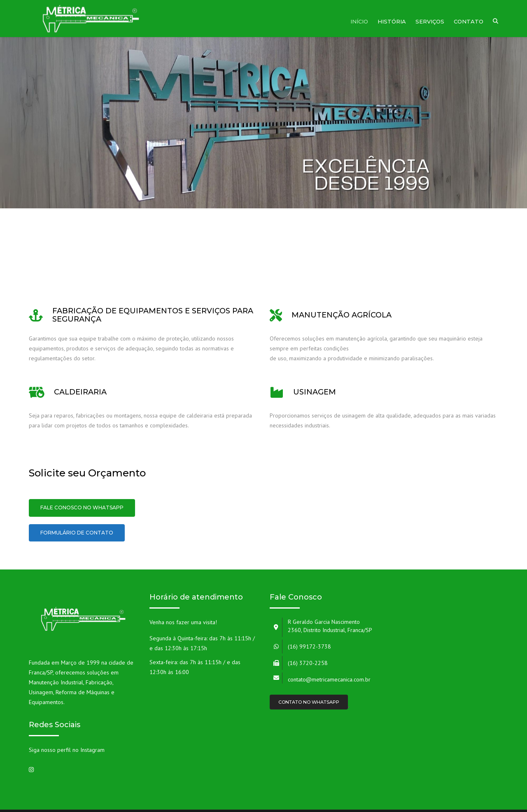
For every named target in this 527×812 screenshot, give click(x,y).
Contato (469, 21)
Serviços (430, 21)
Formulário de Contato (77, 533)
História (392, 21)
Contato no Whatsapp (309, 702)
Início (359, 21)
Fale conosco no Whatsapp (82, 507)
